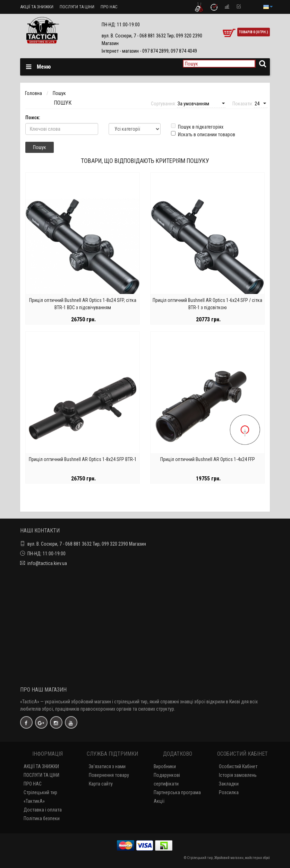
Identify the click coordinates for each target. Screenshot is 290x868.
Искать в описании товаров (203, 134)
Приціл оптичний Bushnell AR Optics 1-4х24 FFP (208, 459)
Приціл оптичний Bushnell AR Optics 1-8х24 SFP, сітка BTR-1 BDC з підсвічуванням (83, 304)
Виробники (165, 766)
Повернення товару (109, 775)
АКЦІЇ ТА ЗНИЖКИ (37, 7)
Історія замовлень (238, 775)
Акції (159, 801)
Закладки (229, 784)
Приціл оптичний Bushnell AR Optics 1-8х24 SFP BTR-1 (83, 459)
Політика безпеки (42, 818)
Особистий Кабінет (238, 766)
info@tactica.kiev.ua (47, 563)
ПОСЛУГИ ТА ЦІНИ (77, 7)
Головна (33, 93)
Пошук (59, 93)
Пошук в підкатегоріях (197, 127)
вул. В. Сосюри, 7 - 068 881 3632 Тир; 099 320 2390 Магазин (87, 544)
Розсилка (229, 792)
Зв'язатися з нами (107, 766)
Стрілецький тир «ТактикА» (40, 797)
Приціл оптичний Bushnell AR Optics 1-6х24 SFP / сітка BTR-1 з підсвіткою (207, 304)
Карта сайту (101, 784)
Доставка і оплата (43, 810)
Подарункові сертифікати (167, 779)
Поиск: (33, 118)
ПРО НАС (109, 7)
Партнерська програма (177, 792)
